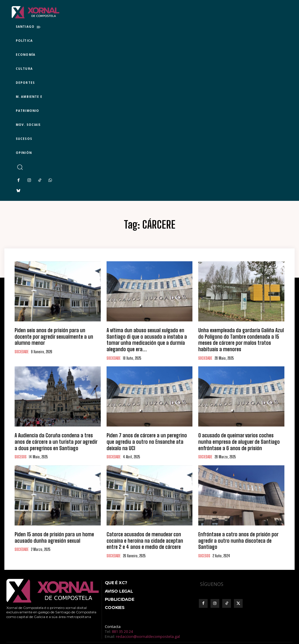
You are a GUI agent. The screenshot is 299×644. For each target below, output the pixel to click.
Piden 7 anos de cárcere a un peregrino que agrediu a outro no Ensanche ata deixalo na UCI (146, 428)
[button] (20, 167)
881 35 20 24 (122, 616)
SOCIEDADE (22, 343)
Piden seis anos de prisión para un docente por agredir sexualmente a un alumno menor (54, 333)
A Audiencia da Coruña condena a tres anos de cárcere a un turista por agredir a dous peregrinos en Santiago (57, 431)
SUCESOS (21, 444)
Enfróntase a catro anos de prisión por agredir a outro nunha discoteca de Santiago (239, 524)
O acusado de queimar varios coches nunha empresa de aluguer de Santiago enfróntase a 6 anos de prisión (239, 431)
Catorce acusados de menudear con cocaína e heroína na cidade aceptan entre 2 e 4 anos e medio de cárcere (145, 527)
